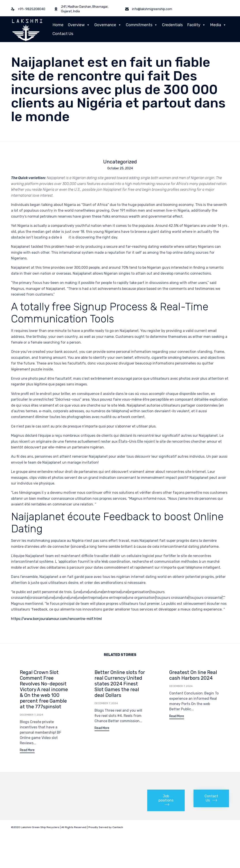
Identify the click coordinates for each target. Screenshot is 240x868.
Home (58, 25)
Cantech (118, 828)
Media (218, 25)
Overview (79, 25)
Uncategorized (120, 162)
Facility (196, 25)
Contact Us (63, 34)
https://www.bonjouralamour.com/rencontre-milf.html (56, 619)
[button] (27, 751)
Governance (108, 25)
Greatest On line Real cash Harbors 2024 (193, 675)
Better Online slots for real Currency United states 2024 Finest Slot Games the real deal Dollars (120, 684)
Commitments (142, 25)
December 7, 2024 (32, 715)
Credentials (172, 25)
